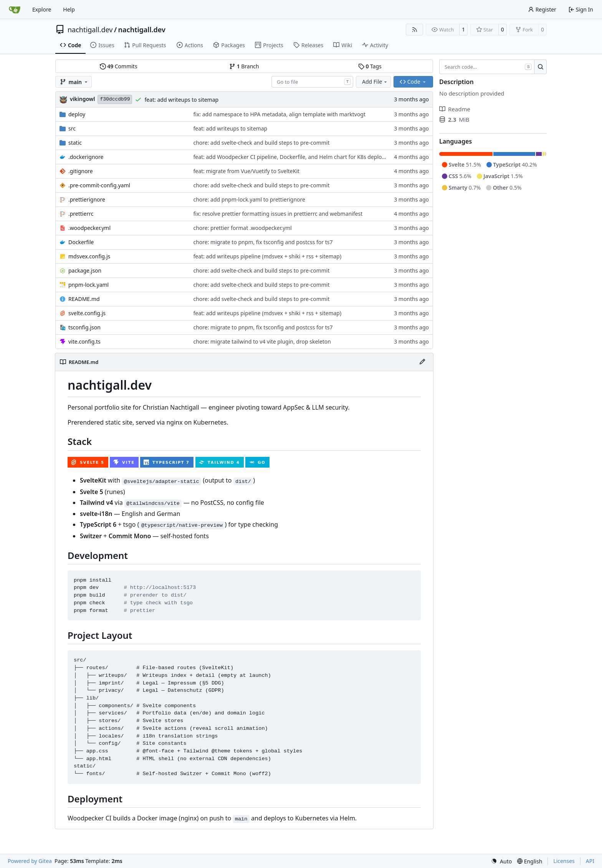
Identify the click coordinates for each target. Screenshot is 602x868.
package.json (85, 270)
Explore (42, 9)
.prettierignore (87, 199)
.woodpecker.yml (89, 228)
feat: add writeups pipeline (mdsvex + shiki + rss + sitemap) (267, 256)
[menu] (501, 861)
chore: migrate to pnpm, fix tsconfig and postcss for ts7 (263, 242)
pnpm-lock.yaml (88, 285)
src (72, 128)
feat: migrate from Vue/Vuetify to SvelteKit (246, 171)
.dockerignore (86, 157)
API (590, 861)
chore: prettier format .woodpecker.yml (242, 228)
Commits (119, 66)
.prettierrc (81, 214)
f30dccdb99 (115, 99)
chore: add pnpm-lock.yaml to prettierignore (249, 199)
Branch (244, 66)
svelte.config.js (87, 313)
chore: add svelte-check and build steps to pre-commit (261, 143)
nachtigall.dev (90, 30)
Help (69, 9)
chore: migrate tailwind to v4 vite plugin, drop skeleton (262, 341)
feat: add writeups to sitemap (181, 100)
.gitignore (81, 171)
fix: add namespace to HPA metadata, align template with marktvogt (279, 114)
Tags (370, 66)
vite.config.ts (84, 341)
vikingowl (82, 99)
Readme (455, 109)
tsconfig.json (84, 327)
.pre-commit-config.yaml (99, 185)
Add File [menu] (375, 82)
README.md (84, 299)
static (75, 143)
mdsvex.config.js (89, 256)
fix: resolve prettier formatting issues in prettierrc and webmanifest (278, 214)
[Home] (15, 10)
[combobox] (312, 82)
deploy (77, 114)
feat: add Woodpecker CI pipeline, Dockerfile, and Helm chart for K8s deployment (295, 157)
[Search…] (540, 67)
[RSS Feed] (415, 30)
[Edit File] (422, 362)
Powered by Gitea (30, 861)
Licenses (564, 861)
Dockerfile (81, 242)
